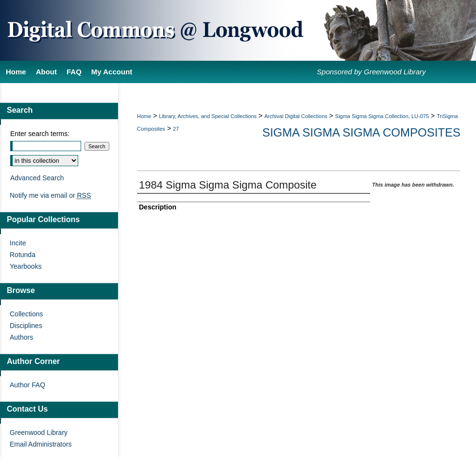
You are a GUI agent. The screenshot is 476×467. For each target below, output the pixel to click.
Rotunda (23, 255)
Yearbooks (26, 266)
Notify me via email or (50, 195)
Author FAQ (27, 385)
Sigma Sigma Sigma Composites (361, 132)
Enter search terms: (40, 134)
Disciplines (26, 326)
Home (144, 116)
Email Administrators (41, 444)
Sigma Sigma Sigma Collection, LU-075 (382, 116)
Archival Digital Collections (296, 116)
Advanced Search (37, 178)
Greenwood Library (39, 432)
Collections (26, 314)
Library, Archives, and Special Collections (208, 116)
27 (176, 129)
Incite (18, 243)
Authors (21, 337)
